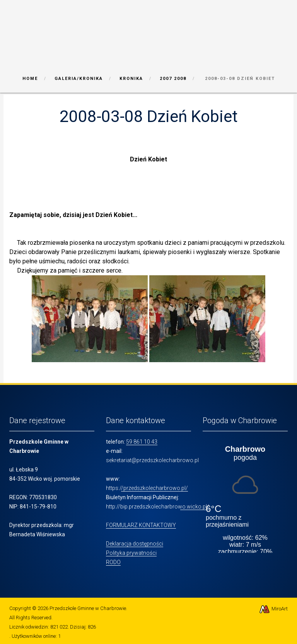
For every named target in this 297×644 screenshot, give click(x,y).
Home (30, 79)
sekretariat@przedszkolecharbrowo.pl (152, 460)
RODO (113, 562)
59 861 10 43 (142, 442)
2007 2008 (173, 79)
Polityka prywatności (131, 553)
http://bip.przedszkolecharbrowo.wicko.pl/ (158, 507)
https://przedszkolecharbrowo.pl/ (147, 488)
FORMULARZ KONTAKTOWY (141, 525)
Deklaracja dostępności (135, 544)
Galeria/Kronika (79, 79)
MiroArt (273, 609)
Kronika (131, 79)
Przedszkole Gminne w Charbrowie (88, 608)
